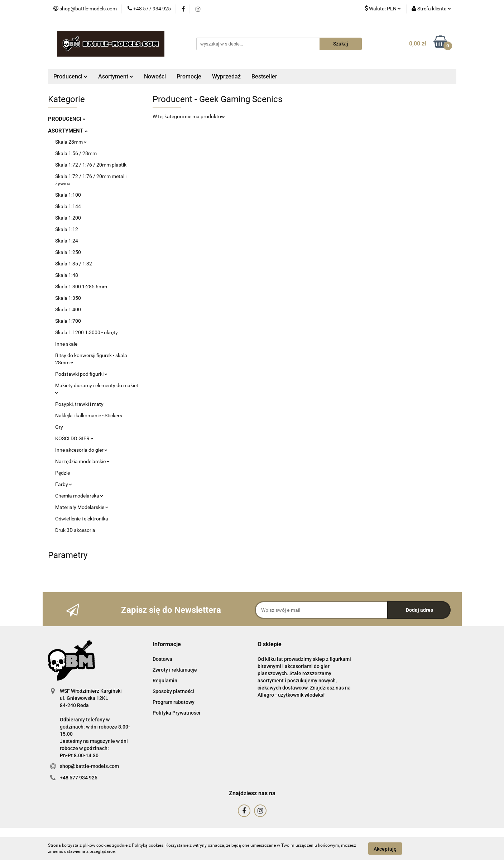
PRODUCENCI (67, 119)
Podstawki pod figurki (81, 374)
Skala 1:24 (67, 241)
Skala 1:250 (68, 252)
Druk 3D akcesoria (75, 530)
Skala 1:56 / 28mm (76, 153)
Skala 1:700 (68, 321)
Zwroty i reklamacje (175, 670)
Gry (59, 427)
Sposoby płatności (173, 691)
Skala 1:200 (68, 218)
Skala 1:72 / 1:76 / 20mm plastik (91, 165)
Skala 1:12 (67, 229)
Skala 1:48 (67, 275)
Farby (64, 484)
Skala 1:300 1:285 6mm (81, 287)
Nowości (155, 76)
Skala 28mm (71, 142)
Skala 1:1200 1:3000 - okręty (87, 332)
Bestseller (264, 76)
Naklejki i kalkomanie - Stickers (89, 415)
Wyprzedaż (226, 76)
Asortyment (116, 76)
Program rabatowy (174, 702)
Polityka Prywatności (176, 713)
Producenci (70, 76)
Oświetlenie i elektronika (82, 519)
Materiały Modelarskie (82, 507)
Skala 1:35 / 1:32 (74, 264)
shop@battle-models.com (89, 766)
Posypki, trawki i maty (79, 404)
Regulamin (165, 681)
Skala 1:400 (68, 309)
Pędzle (63, 473)
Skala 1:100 (68, 195)
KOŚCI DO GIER (74, 438)
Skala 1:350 (68, 298)
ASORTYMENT (68, 131)
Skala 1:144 (68, 206)
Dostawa (162, 659)
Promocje (189, 76)
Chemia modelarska (79, 496)
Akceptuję (385, 849)
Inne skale (66, 344)
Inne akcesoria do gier (81, 450)
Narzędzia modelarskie (82, 461)
